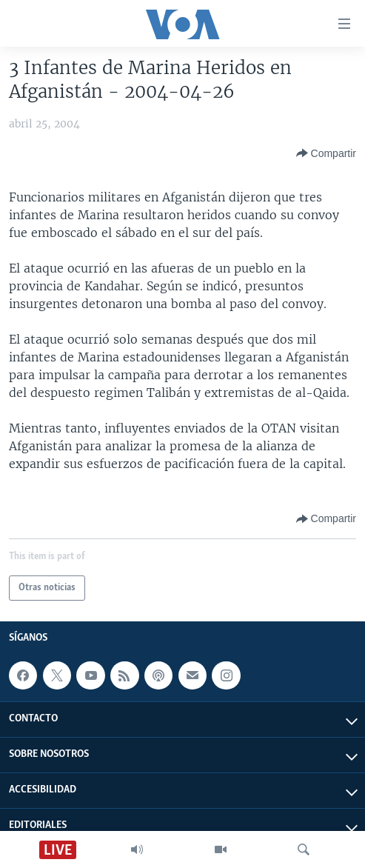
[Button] (326, 153)
